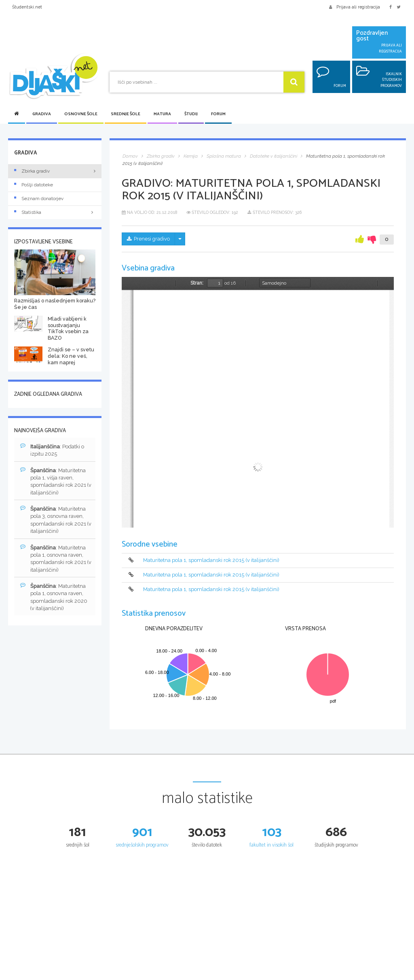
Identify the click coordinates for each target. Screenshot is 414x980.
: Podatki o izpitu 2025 (52, 450)
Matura (162, 114)
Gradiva (42, 114)
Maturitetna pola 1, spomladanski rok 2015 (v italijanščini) (211, 560)
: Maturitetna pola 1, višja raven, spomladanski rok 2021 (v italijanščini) (53, 482)
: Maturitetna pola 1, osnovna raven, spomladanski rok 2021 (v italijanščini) (53, 560)
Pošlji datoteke (34, 185)
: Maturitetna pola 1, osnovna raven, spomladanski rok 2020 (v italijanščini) (54, 598)
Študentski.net (27, 7)
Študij (191, 114)
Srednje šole (126, 114)
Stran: (197, 283)
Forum (218, 114)
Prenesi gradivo (149, 239)
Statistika (55, 212)
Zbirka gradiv (32, 171)
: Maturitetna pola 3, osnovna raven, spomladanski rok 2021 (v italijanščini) (53, 520)
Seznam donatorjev (39, 199)
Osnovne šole (81, 114)
